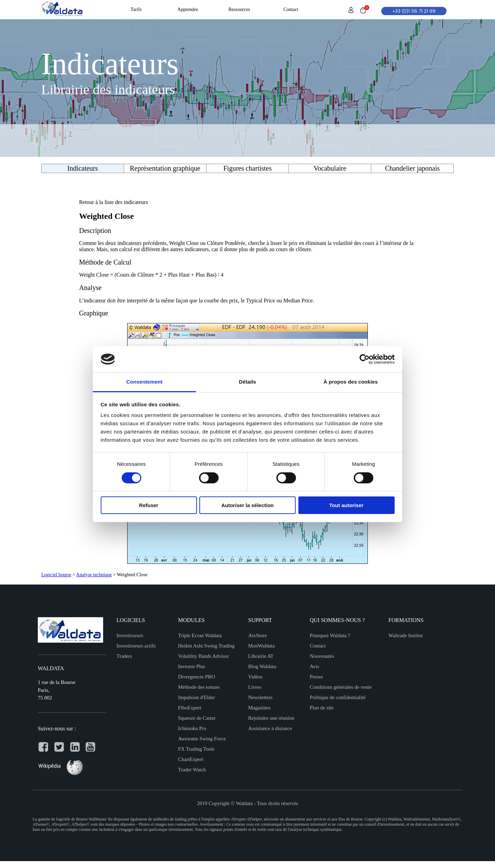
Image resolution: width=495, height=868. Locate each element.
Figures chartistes (248, 168)
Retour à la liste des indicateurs (113, 202)
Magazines (259, 708)
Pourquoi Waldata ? (330, 635)
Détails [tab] (247, 382)
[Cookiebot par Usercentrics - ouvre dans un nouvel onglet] (365, 359)
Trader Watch (192, 770)
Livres (255, 687)
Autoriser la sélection (248, 505)
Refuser (149, 505)
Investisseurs (130, 635)
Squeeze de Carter (197, 718)
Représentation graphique (165, 168)
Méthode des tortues (199, 687)
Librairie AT (261, 656)
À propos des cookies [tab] (351, 382)
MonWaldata (261, 646)
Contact (318, 646)
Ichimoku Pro (192, 728)
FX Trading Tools (196, 749)
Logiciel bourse (56, 575)
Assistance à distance (270, 728)
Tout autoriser (346, 505)
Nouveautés (322, 656)
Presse (316, 677)
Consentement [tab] (144, 382)
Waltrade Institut (406, 635)
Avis (314, 666)
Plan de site (322, 708)
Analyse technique (94, 575)
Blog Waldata (262, 666)
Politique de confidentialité (338, 697)
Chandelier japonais (412, 168)
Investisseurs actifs (136, 646)
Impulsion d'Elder (196, 697)
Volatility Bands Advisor (203, 656)
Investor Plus (192, 666)
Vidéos (255, 677)
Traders (124, 656)
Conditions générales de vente (341, 687)
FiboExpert (190, 708)
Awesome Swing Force (202, 739)
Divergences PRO (197, 677)
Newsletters (260, 697)
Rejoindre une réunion (271, 718)
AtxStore (257, 635)
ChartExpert (191, 759)
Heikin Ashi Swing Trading (206, 646)
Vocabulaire (330, 168)
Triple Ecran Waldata (200, 635)
